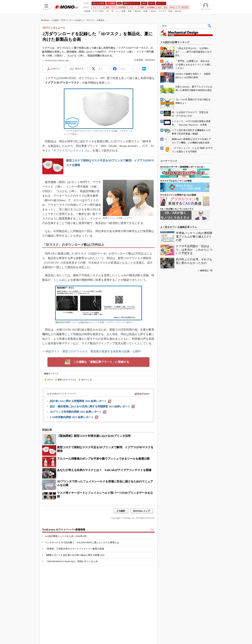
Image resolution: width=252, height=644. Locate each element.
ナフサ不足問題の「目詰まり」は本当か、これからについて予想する (194, 250)
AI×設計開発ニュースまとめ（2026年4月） (67, 536)
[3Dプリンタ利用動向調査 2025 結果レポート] (78, 412)
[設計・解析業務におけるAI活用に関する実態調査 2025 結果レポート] (92, 406)
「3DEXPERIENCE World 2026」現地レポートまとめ (71, 561)
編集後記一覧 (206, 270)
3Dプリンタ (87, 380)
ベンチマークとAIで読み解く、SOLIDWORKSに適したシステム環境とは (82, 542)
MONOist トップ (141, 511)
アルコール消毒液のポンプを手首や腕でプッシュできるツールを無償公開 (103, 459)
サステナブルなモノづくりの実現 (176, 181)
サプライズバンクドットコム (72, 150)
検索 (210, 26)
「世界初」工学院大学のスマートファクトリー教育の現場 (74, 549)
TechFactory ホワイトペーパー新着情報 (64, 530)
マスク (50, 380)
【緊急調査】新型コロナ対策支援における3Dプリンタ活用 (94, 436)
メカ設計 (55, 20)
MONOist (45, 20)
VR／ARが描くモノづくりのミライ (177, 209)
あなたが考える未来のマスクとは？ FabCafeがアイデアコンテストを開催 (104, 470)
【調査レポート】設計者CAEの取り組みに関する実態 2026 (75, 555)
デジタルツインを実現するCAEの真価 (178, 195)
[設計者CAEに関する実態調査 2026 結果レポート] (80, 401)
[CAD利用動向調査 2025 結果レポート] (74, 417)
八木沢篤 (139, 60)
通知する (79, 69)
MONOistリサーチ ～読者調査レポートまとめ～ (183, 167)
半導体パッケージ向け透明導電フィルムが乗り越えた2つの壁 (194, 237)
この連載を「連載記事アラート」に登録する (101, 362)
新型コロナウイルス (67, 380)
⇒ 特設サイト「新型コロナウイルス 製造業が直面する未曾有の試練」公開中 (92, 351)
